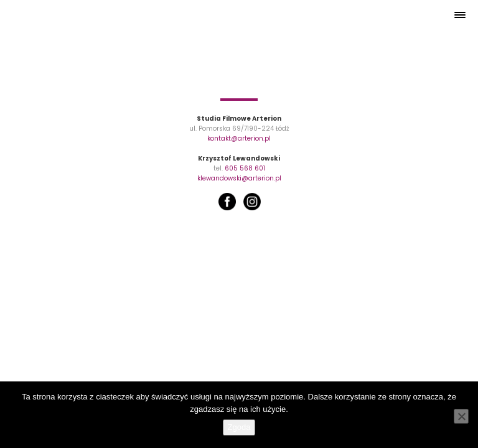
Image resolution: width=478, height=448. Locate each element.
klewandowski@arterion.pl (239, 178)
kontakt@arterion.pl (239, 138)
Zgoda (239, 427)
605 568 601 (245, 168)
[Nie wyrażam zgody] (461, 416)
